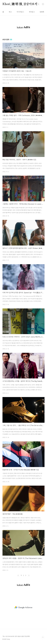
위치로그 (32, 12)
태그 (10, 12)
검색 (38, 4)
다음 (29, 575)
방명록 (42, 12)
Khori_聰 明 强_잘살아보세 (20, 4)
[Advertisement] (23, 607)
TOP (43, 637)
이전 (18, 575)
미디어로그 (20, 12)
